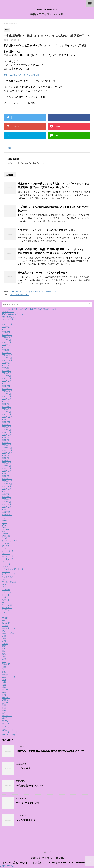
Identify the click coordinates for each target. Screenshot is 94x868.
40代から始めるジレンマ (13, 314)
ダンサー (6, 590)
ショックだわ (8, 579)
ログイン (30, 163)
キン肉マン (7, 567)
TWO (4, 532)
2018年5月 (7, 466)
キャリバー (7, 564)
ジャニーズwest (9, 582)
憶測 (4, 657)
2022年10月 (7, 337)
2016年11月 (7, 512)
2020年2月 (7, 412)
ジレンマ (6, 585)
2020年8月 (7, 396)
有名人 (5, 672)
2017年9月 (7, 486)
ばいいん (6, 543)
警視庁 (5, 710)
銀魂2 (4, 718)
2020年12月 (7, 386)
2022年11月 (7, 335)
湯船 (4, 685)
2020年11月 (7, 389)
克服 (4, 636)
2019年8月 (7, 427)
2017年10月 (7, 484)
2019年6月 (7, 432)
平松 (4, 651)
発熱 (4, 693)
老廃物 (5, 700)
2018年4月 (7, 468)
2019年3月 (7, 440)
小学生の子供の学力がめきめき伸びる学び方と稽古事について (29, 309)
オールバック (8, 551)
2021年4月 (7, 376)
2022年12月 (7, 332)
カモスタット (8, 556)
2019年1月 (7, 445)
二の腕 (5, 626)
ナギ (4, 597)
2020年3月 (7, 409)
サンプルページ (49, 852)
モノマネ (6, 603)
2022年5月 (7, 342)
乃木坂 (5, 621)
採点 (4, 662)
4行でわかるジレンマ (11, 317)
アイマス (6, 546)
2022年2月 (7, 350)
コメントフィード (10, 732)
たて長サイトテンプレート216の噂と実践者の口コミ (47, 230)
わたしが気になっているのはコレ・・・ (26, 75)
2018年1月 (7, 476)
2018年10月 (7, 453)
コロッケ (6, 572)
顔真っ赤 (6, 723)
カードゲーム (8, 559)
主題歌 (5, 618)
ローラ (5, 615)
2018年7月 (7, 461)
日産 (4, 667)
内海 (4, 639)
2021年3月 (7, 378)
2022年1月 (7, 353)
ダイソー (6, 587)
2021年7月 (7, 368)
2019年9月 (7, 425)
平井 (4, 649)
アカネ (5, 549)
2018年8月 (7, 458)
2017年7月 (7, 491)
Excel (4, 527)
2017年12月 (7, 479)
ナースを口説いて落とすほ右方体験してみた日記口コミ (33, 292)
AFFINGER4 (7, 866)
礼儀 (4, 695)
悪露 (4, 654)
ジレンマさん (8, 312)
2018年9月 (7, 455)
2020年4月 (7, 407)
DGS (4, 525)
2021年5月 (7, 373)
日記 (4, 669)
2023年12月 (7, 324)
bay (3, 518)
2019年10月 (7, 422)
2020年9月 (7, 394)
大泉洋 (5, 644)
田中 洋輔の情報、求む (20, 295)
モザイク (6, 600)
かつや (5, 538)
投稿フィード (8, 730)
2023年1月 (7, 330)
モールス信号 (8, 605)
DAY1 (4, 523)
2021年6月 (7, 371)
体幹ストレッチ (9, 628)
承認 (4, 659)
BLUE (4, 520)
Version (5, 534)
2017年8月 (7, 489)
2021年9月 (7, 363)
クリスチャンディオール (13, 569)
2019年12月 (7, 417)
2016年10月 (7, 515)
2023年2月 (7, 327)
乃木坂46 (6, 623)
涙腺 (4, 682)
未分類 (8, 148)
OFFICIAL (6, 529)
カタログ (6, 554)
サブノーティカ (9, 574)
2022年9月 (7, 340)
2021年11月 (7, 358)
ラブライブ (7, 608)
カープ (5, 561)
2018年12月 (7, 448)
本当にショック (9, 677)
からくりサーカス (10, 541)
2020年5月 (7, 404)
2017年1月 (7, 507)
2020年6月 (7, 401)
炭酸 (4, 687)
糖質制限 (6, 698)
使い (4, 631)
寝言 (4, 646)
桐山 (4, 680)
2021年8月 (7, 366)
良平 (4, 705)
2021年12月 (7, 355)
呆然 (4, 641)
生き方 (5, 690)
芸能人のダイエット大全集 (47, 15)
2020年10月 (7, 391)
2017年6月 (7, 494)
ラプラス (6, 610)
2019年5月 (7, 435)
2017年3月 (7, 502)
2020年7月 (7, 399)
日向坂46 (6, 664)
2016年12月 (7, 509)
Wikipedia (6, 536)
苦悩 (4, 708)
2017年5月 (7, 497)
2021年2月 (7, 381)
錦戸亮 (5, 721)
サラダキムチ (8, 577)
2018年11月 (7, 450)
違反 (4, 713)
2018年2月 (7, 473)
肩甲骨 (5, 703)
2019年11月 (7, 419)
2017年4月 (7, 499)
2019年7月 (7, 430)
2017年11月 (7, 481)
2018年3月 (7, 471)
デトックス (7, 592)
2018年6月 (7, 463)
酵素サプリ (7, 716)
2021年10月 (7, 360)
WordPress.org (8, 735)
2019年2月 (7, 443)
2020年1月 (7, 414)
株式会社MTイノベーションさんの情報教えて (43, 273)
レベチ (5, 613)
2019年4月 (7, 437)
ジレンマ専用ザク (10, 319)
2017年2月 (7, 504)
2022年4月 (7, 345)
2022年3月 (7, 348)
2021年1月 (7, 383)
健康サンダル (8, 633)
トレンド (6, 595)
